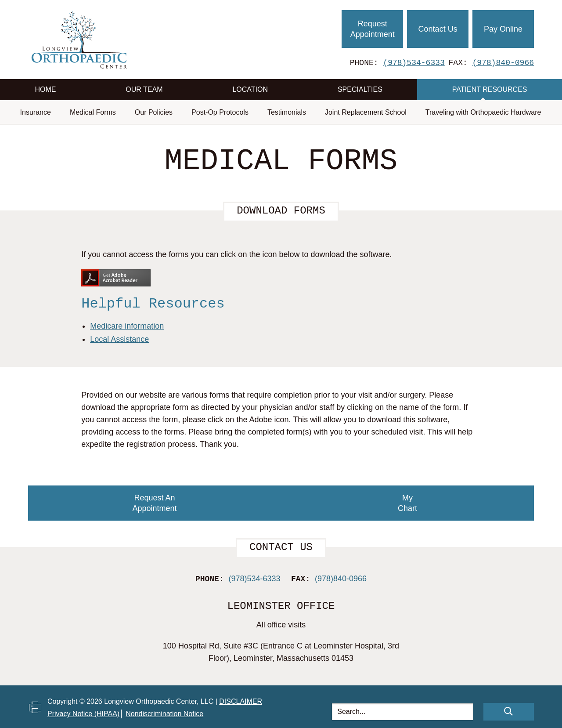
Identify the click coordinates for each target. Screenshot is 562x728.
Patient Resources (490, 89)
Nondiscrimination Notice (164, 712)
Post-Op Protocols (220, 112)
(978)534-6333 (414, 63)
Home (45, 89)
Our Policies (154, 112)
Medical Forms (93, 112)
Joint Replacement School (366, 112)
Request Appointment (373, 29)
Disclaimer (241, 700)
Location (250, 89)
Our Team (144, 89)
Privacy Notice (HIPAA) (83, 712)
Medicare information (127, 325)
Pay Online (503, 29)
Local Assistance (119, 338)
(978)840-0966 (503, 63)
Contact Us (438, 29)
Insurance (36, 112)
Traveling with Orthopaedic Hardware (483, 112)
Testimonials (287, 112)
